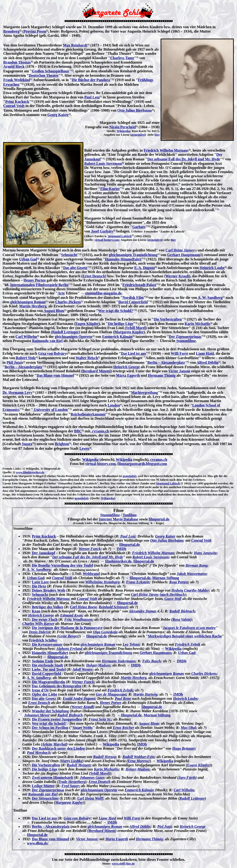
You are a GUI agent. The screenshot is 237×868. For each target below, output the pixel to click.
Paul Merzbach (39, 753)
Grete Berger (68, 636)
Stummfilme (186, 341)
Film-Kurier (110, 189)
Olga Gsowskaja (105, 632)
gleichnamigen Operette (74, 337)
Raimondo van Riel (47, 341)
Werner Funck (90, 549)
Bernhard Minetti (96, 371)
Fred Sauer (70, 786)
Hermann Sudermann (119, 661)
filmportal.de (159, 519)
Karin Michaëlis (198, 324)
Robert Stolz (26, 358)
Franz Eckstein (138, 582)
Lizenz (7, 476)
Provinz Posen (35, 31)
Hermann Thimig (161, 375)
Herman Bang (196, 565)
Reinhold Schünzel (113, 607)
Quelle (7, 472)
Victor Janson (179, 371)
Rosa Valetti (182, 619)
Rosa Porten (179, 582)
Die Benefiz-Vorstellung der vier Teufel (63, 565)
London (114, 405)
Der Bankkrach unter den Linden (58, 748)
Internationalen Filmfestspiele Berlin (39, 285)
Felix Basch (152, 661)
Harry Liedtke (72, 761)
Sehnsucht (69, 255)
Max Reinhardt (75, 45)
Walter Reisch (87, 358)
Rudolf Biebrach (182, 611)
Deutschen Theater (44, 75)
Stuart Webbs (83, 728)
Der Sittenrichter (45, 798)
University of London (50, 410)
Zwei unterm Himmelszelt (53, 778)
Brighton (62, 444)
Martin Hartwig (145, 694)
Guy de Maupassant (111, 694)
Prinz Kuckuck (17, 102)
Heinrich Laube (212, 268)
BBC (78, 431)
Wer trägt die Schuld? (115, 311)
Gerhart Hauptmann (184, 255)
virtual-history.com (107, 240)
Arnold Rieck (14, 66)
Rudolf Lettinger (65, 332)
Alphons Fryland (69, 649)
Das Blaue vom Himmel (55, 375)
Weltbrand (91, 574)
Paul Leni (92, 97)
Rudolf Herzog (104, 757)
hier (157, 135)
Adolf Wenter (83, 669)
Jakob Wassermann (192, 574)
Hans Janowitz (205, 553)
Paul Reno (123, 698)
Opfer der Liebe (45, 694)
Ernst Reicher (124, 728)
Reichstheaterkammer (88, 414)
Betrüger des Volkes (48, 607)
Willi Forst (179, 353)
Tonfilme (130, 515)
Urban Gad (28, 259)
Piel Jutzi (165, 827)
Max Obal (188, 728)
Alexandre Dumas (143, 611)
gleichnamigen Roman (28, 302)
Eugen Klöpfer (87, 324)
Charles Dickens (68, 302)
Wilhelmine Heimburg (102, 582)
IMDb (122, 549)
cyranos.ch (100, 431)
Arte (61, 293)
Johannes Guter (92, 778)
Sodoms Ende (43, 661)
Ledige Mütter (43, 786)
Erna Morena (138, 761)
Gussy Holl (173, 599)
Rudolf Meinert (78, 765)
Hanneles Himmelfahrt (123, 259)
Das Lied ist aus (134, 353)
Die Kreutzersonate (47, 644)
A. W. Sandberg (210, 298)
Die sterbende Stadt (47, 665)
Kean (36, 611)
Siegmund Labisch (120, 236)
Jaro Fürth (187, 778)
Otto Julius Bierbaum (134, 110)
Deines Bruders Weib (49, 590)
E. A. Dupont (145, 268)
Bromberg (11, 31)
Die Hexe (39, 586)
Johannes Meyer (37, 715)
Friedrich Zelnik (188, 644)
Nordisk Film (133, 298)
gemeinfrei (138, 135)
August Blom (54, 311)
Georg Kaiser (58, 115)
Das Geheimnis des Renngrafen (57, 686)
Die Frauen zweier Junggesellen (57, 719)
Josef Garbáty (102, 231)
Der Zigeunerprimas (185, 337)
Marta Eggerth (117, 839)
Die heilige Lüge (121, 324)
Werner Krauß (177, 276)
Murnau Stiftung (166, 578)
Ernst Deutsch (94, 276)
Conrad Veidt (14, 106)
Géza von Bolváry (52, 353)
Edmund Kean (71, 615)
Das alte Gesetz (75, 268)
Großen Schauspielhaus (51, 71)
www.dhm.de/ (38, 843)
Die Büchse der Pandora (91, 80)
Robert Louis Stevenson (103, 164)
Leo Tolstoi (131, 644)
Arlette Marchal (54, 744)
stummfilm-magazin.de (103, 293)
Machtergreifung (144, 393)
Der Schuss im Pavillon (50, 728)
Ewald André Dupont (79, 698)
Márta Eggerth (128, 375)
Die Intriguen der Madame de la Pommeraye (67, 628)
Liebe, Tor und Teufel (49, 669)
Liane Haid (205, 353)
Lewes (84, 448)
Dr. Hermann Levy (17, 393)
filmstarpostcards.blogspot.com (142, 464)
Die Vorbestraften (168, 319)
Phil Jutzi (14, 362)
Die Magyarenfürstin (48, 682)
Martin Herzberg (33, 306)
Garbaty (139, 227)
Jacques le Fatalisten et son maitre (189, 628)
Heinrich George (127, 367)
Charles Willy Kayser (38, 624)
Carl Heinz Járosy (180, 250)
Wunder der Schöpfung (50, 711)
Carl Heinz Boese (84, 607)
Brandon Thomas (17, 62)
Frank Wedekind (17, 80)
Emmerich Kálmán (117, 337)
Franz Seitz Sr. (100, 719)
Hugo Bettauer (184, 748)
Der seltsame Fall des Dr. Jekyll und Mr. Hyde (184, 159)
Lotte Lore (40, 582)
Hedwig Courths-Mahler (190, 590)
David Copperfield (133, 302)
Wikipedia (123, 131)
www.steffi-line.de (123, 863)
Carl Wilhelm (26, 337)
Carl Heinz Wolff (90, 798)
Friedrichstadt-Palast (139, 285)
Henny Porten (35, 280)
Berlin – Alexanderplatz (166, 362)
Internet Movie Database (118, 519)
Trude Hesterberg (72, 782)
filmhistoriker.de (118, 561)
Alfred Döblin (207, 362)
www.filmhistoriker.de (30, 472)
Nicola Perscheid (122, 127)
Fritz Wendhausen (78, 619)
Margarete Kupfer (129, 332)
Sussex (27, 444)
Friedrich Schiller (43, 640)
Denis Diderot (39, 632)
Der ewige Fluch (45, 619)
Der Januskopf (44, 553)
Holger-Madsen (98, 665)
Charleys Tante (122, 58)
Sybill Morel (136, 328)
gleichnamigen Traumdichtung (133, 255)
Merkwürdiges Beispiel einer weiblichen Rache (185, 636)
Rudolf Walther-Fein (138, 757)
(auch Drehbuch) (173, 594)
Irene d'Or (40, 690)
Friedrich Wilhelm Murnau (165, 150)
